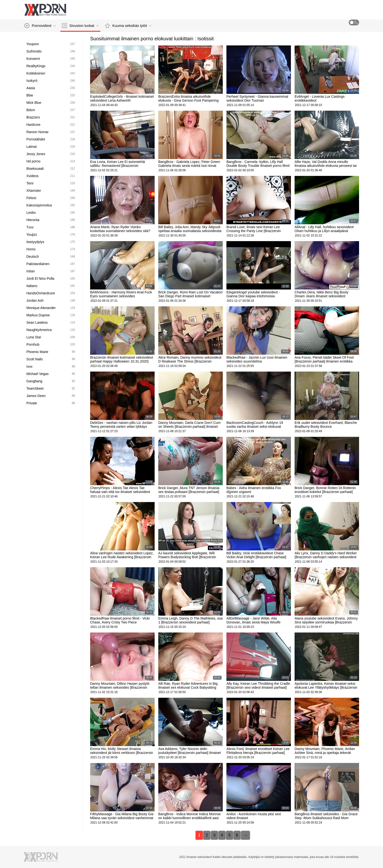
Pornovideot (40, 26)
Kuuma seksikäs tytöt (128, 26)
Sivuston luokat (80, 26)
